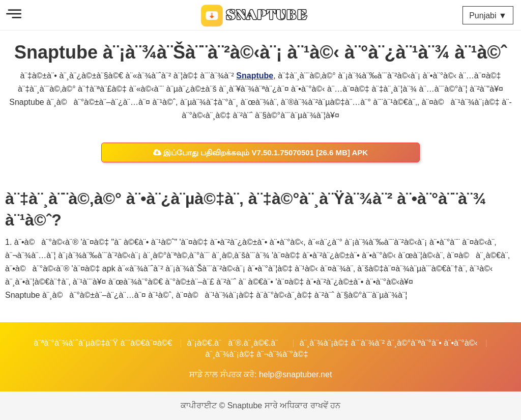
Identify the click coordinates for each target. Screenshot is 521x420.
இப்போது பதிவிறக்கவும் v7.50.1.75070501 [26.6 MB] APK (260, 152)
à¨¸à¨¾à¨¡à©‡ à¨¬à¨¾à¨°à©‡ (256, 354)
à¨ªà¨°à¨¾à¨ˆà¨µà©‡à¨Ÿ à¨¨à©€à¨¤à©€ (103, 343)
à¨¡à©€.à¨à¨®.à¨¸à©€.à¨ (236, 343)
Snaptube (255, 76)
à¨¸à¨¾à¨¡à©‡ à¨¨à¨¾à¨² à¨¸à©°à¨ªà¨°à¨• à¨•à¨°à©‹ (389, 343)
